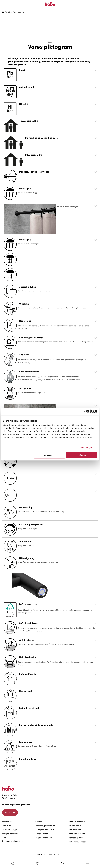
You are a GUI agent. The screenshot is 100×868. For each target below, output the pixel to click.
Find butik (7, 826)
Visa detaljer (86, 447)
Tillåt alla (82, 455)
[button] (63, 863)
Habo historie (75, 826)
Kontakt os (10, 813)
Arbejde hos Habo (10, 834)
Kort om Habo (75, 830)
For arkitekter (42, 834)
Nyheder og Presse (77, 842)
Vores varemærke (77, 822)
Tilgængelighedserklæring (13, 841)
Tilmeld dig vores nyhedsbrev (17, 805)
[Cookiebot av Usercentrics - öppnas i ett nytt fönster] (86, 411)
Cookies (6, 838)
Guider (9, 12)
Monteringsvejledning (45, 826)
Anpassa (50, 455)
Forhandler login (10, 830)
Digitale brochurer (44, 838)
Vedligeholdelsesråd (45, 830)
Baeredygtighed (76, 838)
